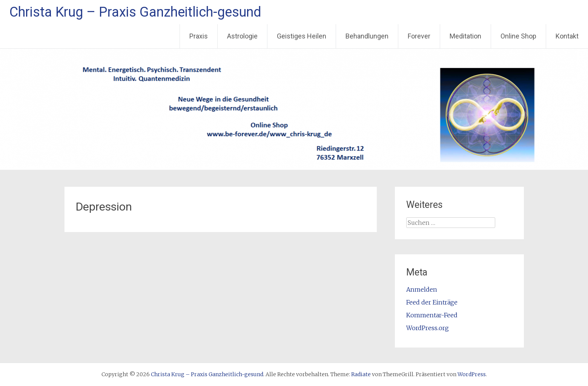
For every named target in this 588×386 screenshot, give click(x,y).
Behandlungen (367, 36)
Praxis (199, 36)
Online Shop (518, 36)
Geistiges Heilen (302, 36)
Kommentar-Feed (432, 315)
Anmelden (422, 289)
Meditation (465, 36)
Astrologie (242, 36)
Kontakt (567, 36)
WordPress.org (428, 328)
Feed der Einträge (432, 302)
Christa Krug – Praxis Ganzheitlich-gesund (135, 12)
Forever (419, 36)
